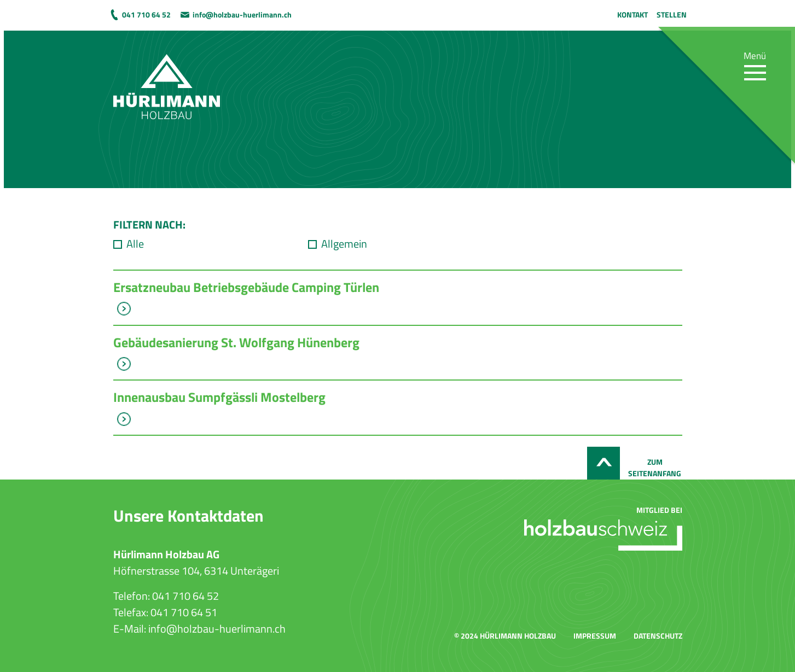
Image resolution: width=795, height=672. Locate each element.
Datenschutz (658, 636)
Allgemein (344, 244)
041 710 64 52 (146, 14)
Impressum (595, 636)
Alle (135, 244)
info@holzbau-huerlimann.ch (242, 14)
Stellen (672, 14)
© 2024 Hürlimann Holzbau (505, 636)
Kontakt (632, 14)
